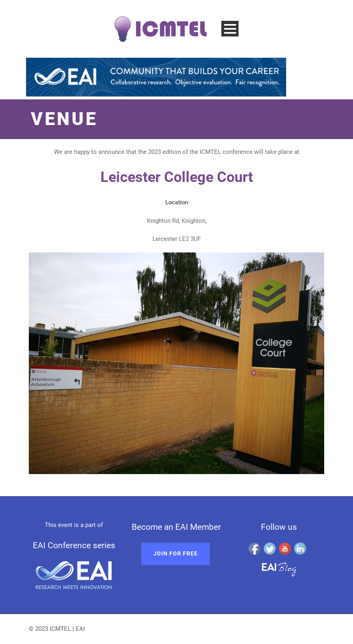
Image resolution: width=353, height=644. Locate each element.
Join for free (175, 553)
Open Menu (230, 29)
